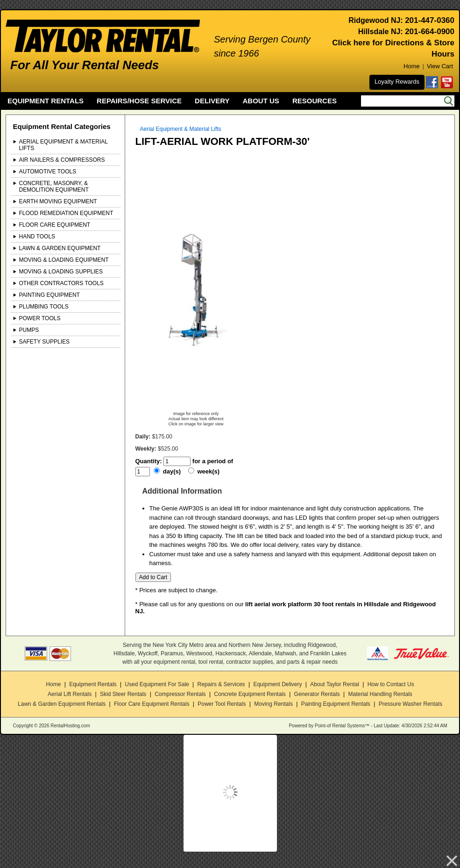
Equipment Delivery (277, 684)
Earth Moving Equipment (58, 201)
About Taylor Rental (335, 684)
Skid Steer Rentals (123, 694)
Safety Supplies (45, 342)
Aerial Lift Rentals (70, 694)
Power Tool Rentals (222, 704)
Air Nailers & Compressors (62, 160)
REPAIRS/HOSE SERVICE (139, 101)
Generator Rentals (317, 694)
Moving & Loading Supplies (61, 272)
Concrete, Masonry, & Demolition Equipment (54, 187)
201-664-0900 (430, 32)
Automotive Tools (48, 172)
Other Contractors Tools (61, 283)
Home (412, 66)
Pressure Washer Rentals (410, 704)
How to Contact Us (391, 684)
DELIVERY (212, 101)
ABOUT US (261, 101)
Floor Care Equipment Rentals (152, 704)
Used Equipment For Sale (157, 684)
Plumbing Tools (44, 307)
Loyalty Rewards (397, 82)
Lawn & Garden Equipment (60, 248)
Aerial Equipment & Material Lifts (64, 145)
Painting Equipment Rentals (336, 704)
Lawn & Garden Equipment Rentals (62, 704)
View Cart (440, 66)
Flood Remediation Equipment (66, 213)
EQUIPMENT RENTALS (46, 101)
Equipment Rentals (93, 684)
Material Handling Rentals (380, 694)
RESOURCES (315, 101)
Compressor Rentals (180, 694)
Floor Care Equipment (55, 225)
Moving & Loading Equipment (64, 260)
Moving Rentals (273, 704)
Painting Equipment (50, 295)
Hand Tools (37, 237)
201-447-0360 (430, 20)
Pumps (29, 330)
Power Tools (40, 318)
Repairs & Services (221, 684)
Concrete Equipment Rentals (250, 694)
